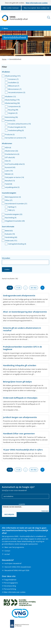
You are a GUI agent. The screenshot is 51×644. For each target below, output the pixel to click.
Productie (10, 135)
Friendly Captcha (45, 511)
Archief (7, 554)
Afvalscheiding (12, 100)
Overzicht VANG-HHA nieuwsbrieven (18, 567)
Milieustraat (14, 86)
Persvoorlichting (10, 589)
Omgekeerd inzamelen (15, 221)
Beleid (9, 231)
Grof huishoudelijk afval (15, 164)
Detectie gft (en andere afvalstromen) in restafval (22, 329)
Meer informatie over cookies (37, 3)
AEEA (8, 148)
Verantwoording (10, 586)
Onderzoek (11, 241)
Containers (13, 79)
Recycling (13, 110)
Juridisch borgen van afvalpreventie (20, 417)
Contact (7, 551)
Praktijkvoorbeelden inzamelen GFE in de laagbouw (22, 348)
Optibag (12, 207)
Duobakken (13, 83)
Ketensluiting (11, 117)
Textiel (9, 184)
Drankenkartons (12, 154)
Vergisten (13, 113)
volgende (41, 286)
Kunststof (10, 167)
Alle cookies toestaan (11, 8)
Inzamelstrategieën (14, 214)
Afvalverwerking (12, 103)
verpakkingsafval (12, 187)
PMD (11, 210)
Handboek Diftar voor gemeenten (19, 434)
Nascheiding (11, 218)
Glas (8, 161)
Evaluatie (10, 234)
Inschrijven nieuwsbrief (13, 563)
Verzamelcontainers (17, 92)
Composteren (14, 106)
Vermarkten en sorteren (15, 138)
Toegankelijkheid (10, 580)
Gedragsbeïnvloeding (17, 244)
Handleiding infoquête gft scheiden (20, 365)
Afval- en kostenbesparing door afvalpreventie (25, 312)
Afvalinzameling (13, 76)
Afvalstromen (12, 151)
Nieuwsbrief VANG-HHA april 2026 (17, 570)
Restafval (10, 181)
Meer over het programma (14, 547)
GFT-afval (10, 157)
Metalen (9, 174)
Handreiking (11, 237)
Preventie (10, 120)
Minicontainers (15, 89)
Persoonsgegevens (11, 583)
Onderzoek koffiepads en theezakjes (20, 398)
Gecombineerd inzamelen (16, 204)
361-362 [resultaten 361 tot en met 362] (34, 288)
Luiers (9, 171)
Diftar (9, 200)
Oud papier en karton (14, 177)
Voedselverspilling (16, 130)
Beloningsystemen (13, 197)
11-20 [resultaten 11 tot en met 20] (18, 288)
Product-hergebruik (17, 127)
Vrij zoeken (6, 258)
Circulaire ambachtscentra (19, 124)
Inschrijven (9, 514)
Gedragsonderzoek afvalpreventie (19, 296)
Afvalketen (10, 97)
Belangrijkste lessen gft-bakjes (17, 382)
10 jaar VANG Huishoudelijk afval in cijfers (23, 450)
